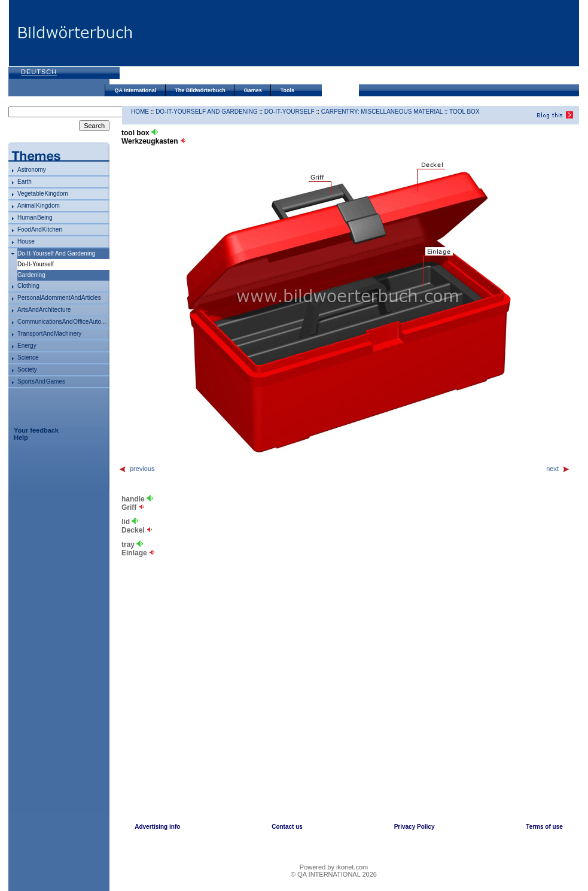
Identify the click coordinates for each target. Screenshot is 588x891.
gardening (31, 275)
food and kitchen (40, 229)
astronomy (32, 170)
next (558, 469)
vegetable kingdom (43, 194)
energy (27, 346)
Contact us (287, 827)
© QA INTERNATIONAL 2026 (334, 874)
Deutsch (39, 72)
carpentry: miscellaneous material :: (385, 112)
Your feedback (36, 430)
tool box (464, 112)
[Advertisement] (181, 43)
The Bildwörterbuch (200, 90)
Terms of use (544, 827)
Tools (287, 90)
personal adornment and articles (59, 298)
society (27, 370)
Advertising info (157, 827)
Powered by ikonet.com (334, 867)
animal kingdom (39, 206)
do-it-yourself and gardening (56, 253)
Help (21, 437)
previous (137, 469)
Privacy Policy (415, 827)
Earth (25, 182)
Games (253, 90)
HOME (140, 112)
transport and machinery (49, 334)
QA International (136, 90)
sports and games (41, 381)
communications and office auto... (62, 322)
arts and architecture (44, 310)
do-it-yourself (290, 112)
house (26, 241)
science (28, 358)
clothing (28, 286)
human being (35, 218)
